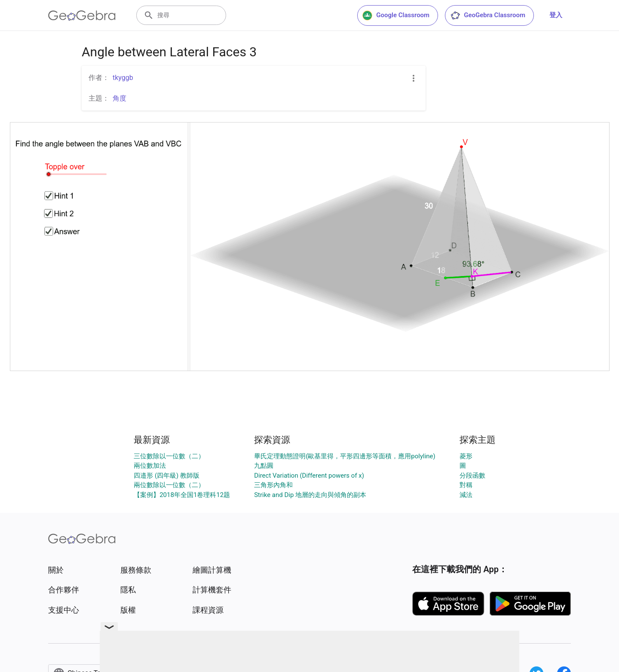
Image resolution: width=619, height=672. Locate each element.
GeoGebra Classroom (488, 15)
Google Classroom (396, 15)
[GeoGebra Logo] (82, 15)
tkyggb (123, 78)
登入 (556, 15)
